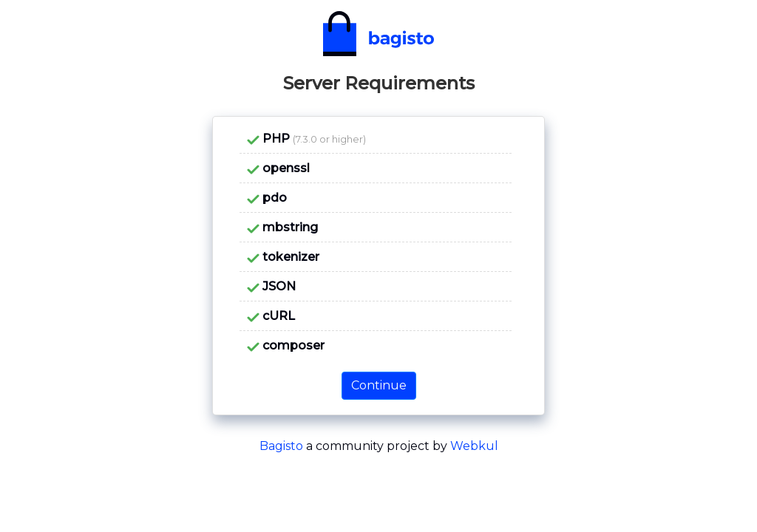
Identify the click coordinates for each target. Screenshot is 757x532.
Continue (379, 385)
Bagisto (281, 446)
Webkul (474, 446)
